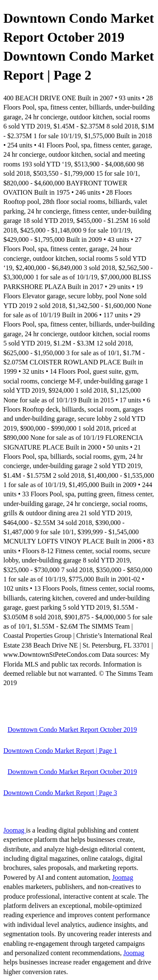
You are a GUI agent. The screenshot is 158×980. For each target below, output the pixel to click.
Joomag (15, 830)
